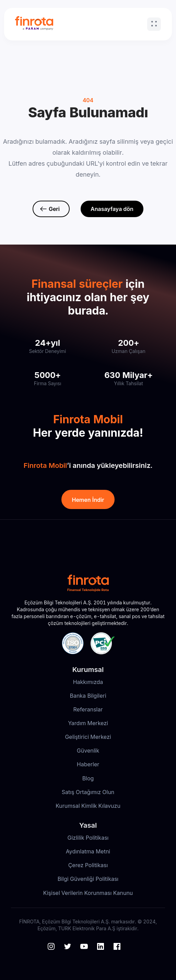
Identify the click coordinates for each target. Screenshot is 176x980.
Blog (88, 778)
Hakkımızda (88, 682)
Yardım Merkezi (88, 723)
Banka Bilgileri (88, 696)
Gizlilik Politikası (88, 838)
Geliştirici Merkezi (88, 737)
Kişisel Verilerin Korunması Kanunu (88, 893)
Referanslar (88, 709)
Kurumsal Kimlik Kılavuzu (88, 806)
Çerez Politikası (88, 865)
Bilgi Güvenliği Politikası (88, 879)
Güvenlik (88, 751)
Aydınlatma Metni (88, 851)
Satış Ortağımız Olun (88, 792)
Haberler (88, 764)
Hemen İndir (88, 500)
